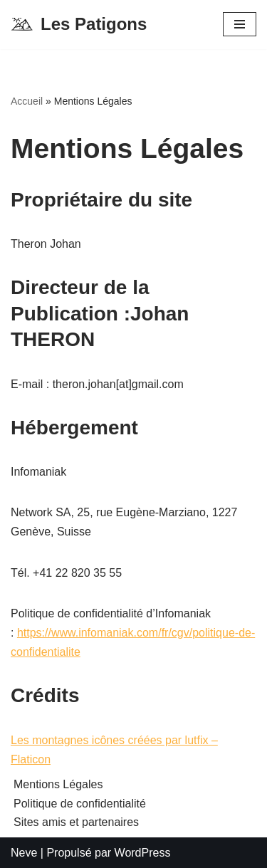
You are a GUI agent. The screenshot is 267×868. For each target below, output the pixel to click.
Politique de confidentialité (80, 804)
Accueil (27, 101)
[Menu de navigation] (240, 24)
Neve (24, 853)
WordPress (143, 853)
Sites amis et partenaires (76, 822)
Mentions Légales (58, 784)
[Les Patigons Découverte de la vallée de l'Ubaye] (79, 25)
